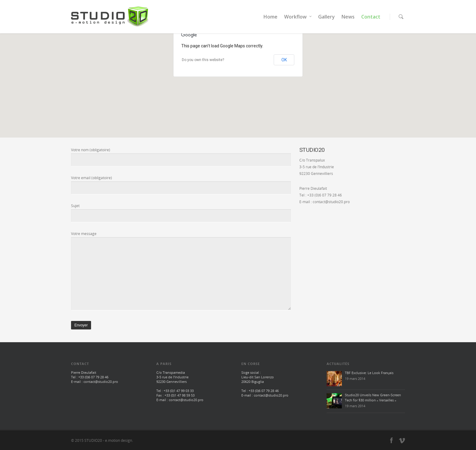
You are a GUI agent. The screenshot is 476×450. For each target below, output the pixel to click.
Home (270, 17)
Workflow (298, 17)
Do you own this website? (203, 60)
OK (284, 60)
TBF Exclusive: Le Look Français (369, 373)
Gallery (326, 17)
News (348, 17)
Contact (371, 17)
